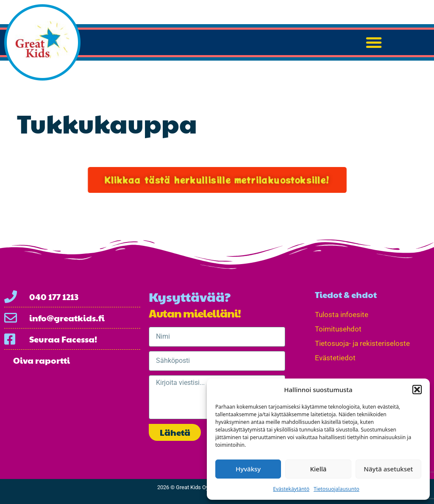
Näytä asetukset (388, 469)
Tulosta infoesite (342, 315)
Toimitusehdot (338, 329)
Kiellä (319, 469)
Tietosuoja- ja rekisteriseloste (362, 343)
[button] (417, 390)
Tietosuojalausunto (337, 489)
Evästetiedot (335, 358)
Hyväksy (248, 469)
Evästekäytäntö (291, 489)
